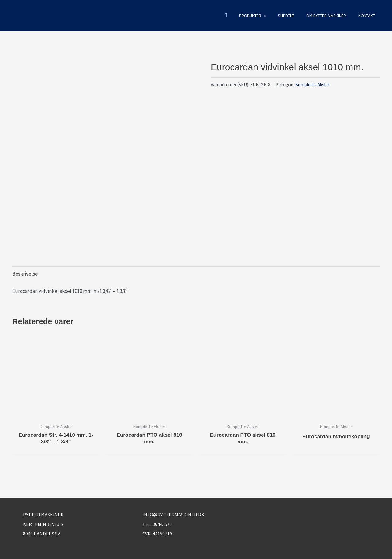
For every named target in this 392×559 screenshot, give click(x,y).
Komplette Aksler (312, 84)
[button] (226, 15)
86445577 (162, 524)
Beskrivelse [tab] (25, 274)
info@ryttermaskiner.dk (173, 515)
